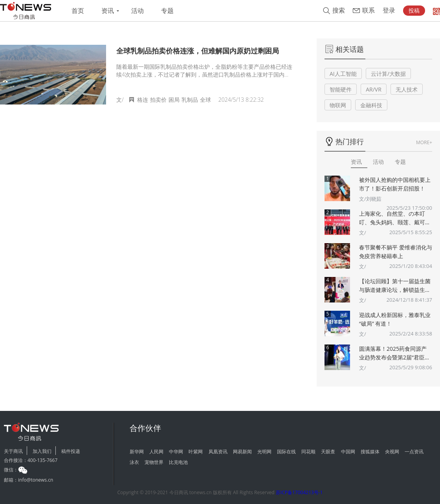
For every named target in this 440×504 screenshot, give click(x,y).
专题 (167, 11)
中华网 (176, 452)
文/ (363, 233)
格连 (143, 100)
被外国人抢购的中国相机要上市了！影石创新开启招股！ (395, 184)
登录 (389, 10)
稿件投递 (71, 451)
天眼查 (328, 452)
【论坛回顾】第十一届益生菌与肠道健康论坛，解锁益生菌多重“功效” (395, 286)
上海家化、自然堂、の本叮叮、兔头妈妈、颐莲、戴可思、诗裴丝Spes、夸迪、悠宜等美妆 (395, 218)
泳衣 (134, 462)
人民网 (156, 452)
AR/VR (374, 89)
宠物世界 (154, 462)
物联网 (338, 105)
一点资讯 (414, 452)
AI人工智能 (343, 74)
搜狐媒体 (370, 452)
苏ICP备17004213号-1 (299, 492)
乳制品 (190, 100)
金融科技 (371, 105)
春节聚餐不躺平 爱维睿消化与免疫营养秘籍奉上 (396, 252)
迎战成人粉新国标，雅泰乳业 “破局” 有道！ (395, 319)
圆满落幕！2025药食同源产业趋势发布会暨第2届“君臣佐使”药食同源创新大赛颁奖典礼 (395, 353)
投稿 (414, 11)
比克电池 (178, 462)
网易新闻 (242, 452)
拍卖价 (158, 100)
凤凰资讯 (218, 452)
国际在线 (286, 452)
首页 (78, 11)
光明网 (264, 452)
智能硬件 (341, 89)
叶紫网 (196, 452)
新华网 (137, 452)
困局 (174, 100)
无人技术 (407, 89)
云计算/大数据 (388, 74)
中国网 (348, 452)
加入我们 (42, 451)
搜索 (339, 10)
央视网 (392, 452)
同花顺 (308, 452)
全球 (205, 100)
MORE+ (424, 142)
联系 (368, 10)
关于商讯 (13, 451)
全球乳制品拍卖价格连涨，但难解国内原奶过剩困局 (198, 51)
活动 (137, 11)
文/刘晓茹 (370, 199)
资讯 (108, 11)
